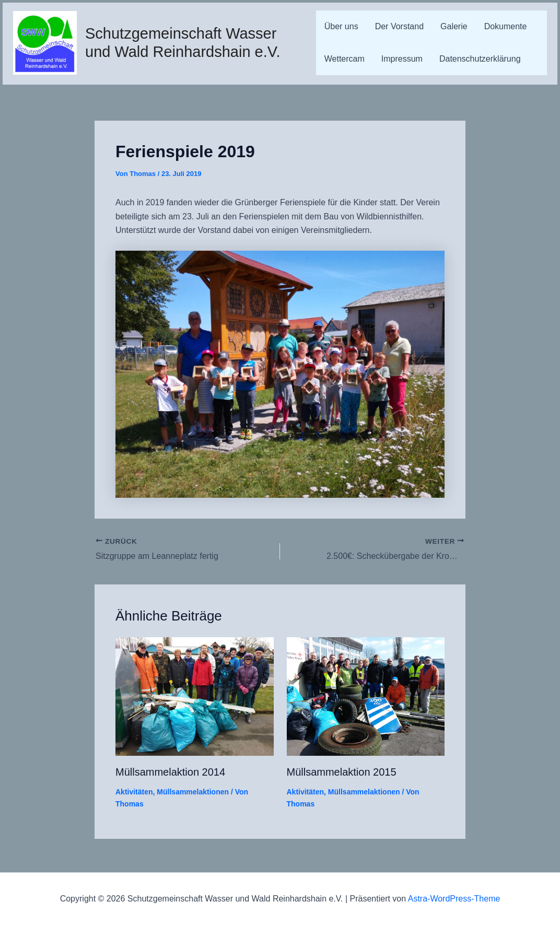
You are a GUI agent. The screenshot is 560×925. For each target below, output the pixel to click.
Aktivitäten (134, 792)
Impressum (402, 59)
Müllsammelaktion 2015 (342, 772)
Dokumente (506, 26)
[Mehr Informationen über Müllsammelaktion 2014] (195, 696)
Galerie (454, 26)
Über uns (341, 26)
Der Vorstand (399, 26)
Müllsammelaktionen (193, 792)
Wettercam (345, 59)
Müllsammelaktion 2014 (170, 772)
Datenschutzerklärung (480, 59)
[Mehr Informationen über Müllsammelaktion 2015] (366, 696)
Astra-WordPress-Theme (454, 899)
